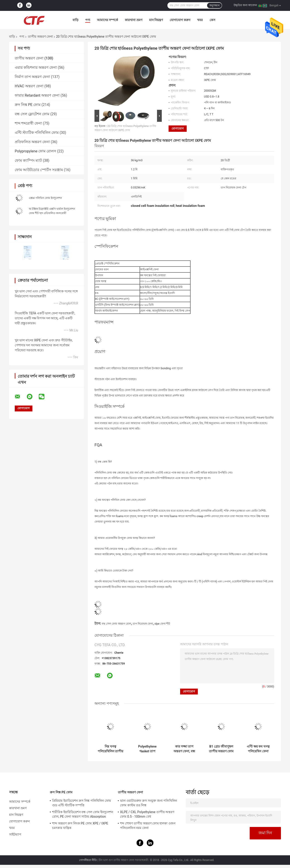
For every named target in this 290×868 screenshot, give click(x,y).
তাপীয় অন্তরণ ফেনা (40, 37)
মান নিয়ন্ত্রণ (156, 20)
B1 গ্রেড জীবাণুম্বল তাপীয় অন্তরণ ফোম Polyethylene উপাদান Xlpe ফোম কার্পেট (221, 749)
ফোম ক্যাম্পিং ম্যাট (28, 160)
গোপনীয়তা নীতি (88, 860)
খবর (200, 20)
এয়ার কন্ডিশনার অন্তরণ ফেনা (36, 67)
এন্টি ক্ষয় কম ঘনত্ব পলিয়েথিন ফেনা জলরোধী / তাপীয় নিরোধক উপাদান (258, 749)
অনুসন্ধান (214, 5)
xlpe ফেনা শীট (162, 624)
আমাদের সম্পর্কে (108, 20)
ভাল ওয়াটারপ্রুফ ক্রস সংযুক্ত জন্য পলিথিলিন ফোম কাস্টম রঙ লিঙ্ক (149, 803)
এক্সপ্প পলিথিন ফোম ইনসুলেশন (45, 198)
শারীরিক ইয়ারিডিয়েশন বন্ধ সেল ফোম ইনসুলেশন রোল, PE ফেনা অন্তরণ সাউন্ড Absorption (83, 814)
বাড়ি (75, 20)
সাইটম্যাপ (15, 834)
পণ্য (88, 20)
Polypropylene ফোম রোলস (35, 151)
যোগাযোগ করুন (180, 20)
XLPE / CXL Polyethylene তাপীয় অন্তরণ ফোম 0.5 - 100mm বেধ (147, 814)
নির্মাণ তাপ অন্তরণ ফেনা (32, 77)
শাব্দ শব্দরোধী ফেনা (28, 123)
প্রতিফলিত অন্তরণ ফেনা (32, 142)
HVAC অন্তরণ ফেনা (29, 86)
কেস (212, 20)
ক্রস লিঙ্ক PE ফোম (28, 105)
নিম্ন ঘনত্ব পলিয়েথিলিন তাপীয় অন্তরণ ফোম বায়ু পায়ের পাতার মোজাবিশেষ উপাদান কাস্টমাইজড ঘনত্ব (110, 749)
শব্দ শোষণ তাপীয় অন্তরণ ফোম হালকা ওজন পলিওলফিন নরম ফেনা (148, 826)
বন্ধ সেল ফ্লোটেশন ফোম (32, 114)
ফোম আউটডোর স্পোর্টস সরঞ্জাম (39, 170)
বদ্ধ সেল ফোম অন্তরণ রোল (116, 624)
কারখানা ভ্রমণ (133, 20)
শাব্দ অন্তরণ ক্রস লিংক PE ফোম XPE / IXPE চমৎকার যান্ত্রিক (80, 826)
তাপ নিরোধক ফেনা (143, 624)
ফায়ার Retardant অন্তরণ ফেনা (37, 95)
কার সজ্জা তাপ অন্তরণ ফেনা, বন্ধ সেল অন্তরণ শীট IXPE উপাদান (184, 749)
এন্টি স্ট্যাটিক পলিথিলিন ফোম (37, 133)
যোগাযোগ (178, 128)
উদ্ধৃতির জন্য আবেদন (245, 5)
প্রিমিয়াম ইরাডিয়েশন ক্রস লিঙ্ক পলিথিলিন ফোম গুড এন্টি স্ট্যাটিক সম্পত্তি (82, 803)
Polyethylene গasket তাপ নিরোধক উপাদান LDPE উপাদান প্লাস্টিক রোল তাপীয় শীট (147, 749)
